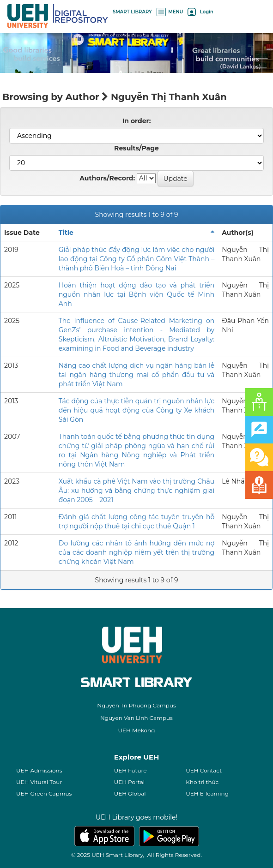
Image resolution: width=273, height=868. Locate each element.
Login (200, 12)
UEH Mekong (137, 730)
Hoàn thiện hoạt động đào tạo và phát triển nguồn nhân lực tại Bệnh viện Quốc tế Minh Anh (136, 294)
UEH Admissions (39, 770)
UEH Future (130, 770)
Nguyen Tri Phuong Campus (136, 705)
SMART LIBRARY (132, 12)
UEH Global (130, 793)
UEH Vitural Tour (39, 782)
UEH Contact (204, 770)
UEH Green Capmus (44, 793)
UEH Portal (129, 782)
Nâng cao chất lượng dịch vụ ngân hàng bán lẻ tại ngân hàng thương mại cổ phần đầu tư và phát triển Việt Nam (136, 375)
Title (66, 233)
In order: (137, 121)
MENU (170, 12)
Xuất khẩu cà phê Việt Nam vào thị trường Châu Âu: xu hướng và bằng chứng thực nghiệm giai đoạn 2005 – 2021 (136, 491)
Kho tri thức (202, 782)
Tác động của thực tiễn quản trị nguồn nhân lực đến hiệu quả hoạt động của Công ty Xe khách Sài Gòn (136, 410)
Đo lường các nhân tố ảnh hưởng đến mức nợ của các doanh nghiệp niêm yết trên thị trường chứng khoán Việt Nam (136, 552)
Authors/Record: (107, 178)
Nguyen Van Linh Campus (136, 718)
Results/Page (136, 148)
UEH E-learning (207, 793)
